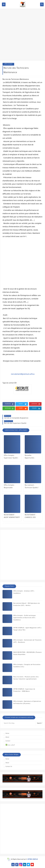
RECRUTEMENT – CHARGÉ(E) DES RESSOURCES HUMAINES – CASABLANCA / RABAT (32, 517)
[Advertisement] (22, 36)
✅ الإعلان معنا (10, 745)
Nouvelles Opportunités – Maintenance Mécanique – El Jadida (32, 457)
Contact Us (9, 767)
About (7, 737)
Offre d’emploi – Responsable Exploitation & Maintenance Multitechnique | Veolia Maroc (12, 487)
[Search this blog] (19, 723)
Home (7, 734)
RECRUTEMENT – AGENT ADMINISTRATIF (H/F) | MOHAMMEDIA (12, 517)
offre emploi (8, 64)
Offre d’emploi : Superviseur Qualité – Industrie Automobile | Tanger (12, 457)
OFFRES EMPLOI (33, 859)
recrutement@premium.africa (23, 374)
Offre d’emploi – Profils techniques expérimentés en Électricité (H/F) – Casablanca (25, 618)
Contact (8, 741)
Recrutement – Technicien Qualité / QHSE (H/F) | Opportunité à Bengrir (33, 487)
